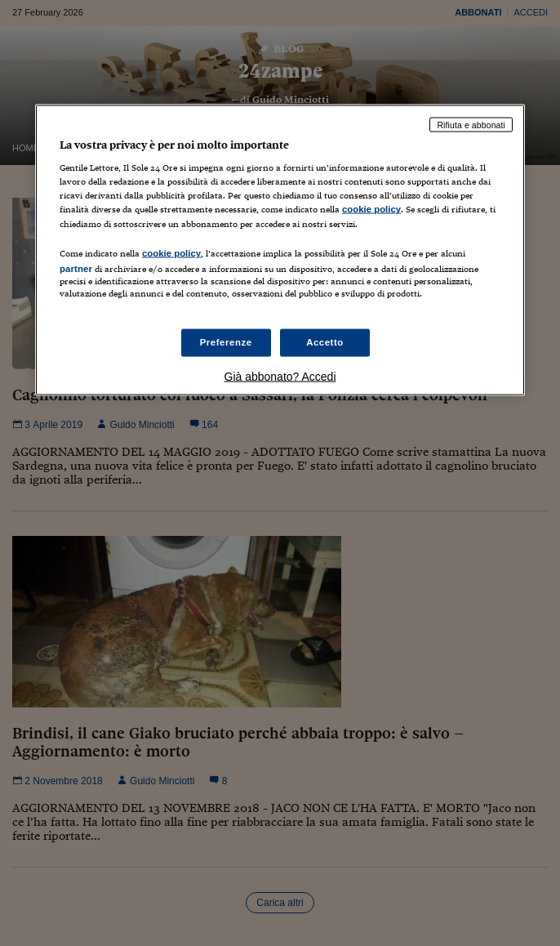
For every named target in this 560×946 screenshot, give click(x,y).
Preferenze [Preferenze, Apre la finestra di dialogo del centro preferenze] (226, 342)
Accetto (325, 342)
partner (76, 268)
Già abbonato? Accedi (280, 376)
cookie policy (371, 209)
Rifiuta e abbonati (471, 124)
